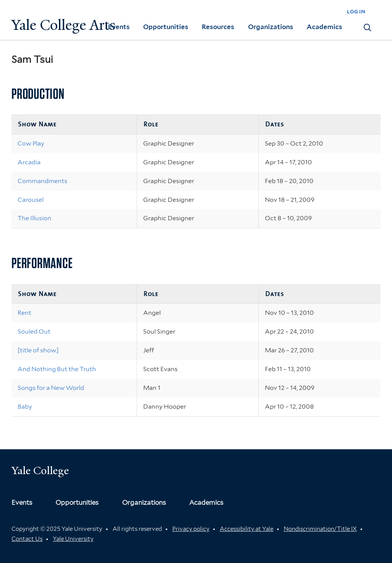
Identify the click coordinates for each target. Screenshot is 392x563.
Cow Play (31, 143)
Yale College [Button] (40, 471)
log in (356, 11)
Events (119, 27)
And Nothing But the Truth (57, 369)
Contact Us (27, 539)
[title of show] (38, 350)
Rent (24, 313)
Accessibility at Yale (247, 529)
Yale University (73, 539)
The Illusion (34, 218)
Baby (25, 407)
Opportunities (166, 27)
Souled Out (34, 331)
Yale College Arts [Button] (64, 25)
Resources (218, 27)
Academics (324, 27)
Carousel (31, 200)
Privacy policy (191, 529)
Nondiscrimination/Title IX (320, 529)
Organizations (271, 27)
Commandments (42, 181)
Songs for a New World (51, 388)
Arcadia (29, 162)
